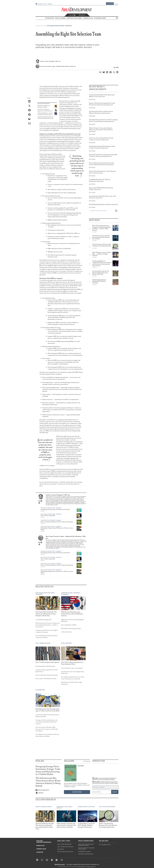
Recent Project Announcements (65, 852)
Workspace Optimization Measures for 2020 (44, 106)
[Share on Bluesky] (30, 119)
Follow (72, 15)
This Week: (105, 783)
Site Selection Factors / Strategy (59, 26)
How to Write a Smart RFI (48, 516)
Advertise (50, 4)
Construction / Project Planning (51, 520)
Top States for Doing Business (86, 854)
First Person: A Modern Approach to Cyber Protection (45, 110)
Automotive (40, 690)
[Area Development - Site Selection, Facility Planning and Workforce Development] (77, 10)
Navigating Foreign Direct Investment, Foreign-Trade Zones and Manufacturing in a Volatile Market (48, 770)
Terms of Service (90, 867)
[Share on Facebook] (30, 110)
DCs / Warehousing (43, 643)
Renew (116, 4)
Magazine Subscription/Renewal (44, 842)
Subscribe (110, 4)
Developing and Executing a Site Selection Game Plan (55, 509)
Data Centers (66, 643)
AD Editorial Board (100, 18)
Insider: (104, 779)
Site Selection (61, 849)
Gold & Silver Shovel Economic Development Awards (86, 845)
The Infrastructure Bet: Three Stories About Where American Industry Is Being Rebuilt (48, 782)
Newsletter (40, 846)
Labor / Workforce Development (65, 847)
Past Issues (87, 761)
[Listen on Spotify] (49, 793)
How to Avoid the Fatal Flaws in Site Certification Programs (57, 522)
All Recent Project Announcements (98, 211)
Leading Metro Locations (84, 851)
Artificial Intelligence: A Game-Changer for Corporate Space (45, 114)
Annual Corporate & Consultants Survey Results (86, 848)
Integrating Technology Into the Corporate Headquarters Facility (45, 118)
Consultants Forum (42, 4)
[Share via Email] (30, 124)
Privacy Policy (82, 867)
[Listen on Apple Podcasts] (49, 790)
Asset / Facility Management (64, 844)
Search (82, 15)
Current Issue (41, 849)
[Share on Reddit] (30, 115)
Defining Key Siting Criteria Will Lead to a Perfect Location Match (57, 529)
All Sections (117, 18)
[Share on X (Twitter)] (30, 106)
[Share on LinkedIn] (30, 102)
